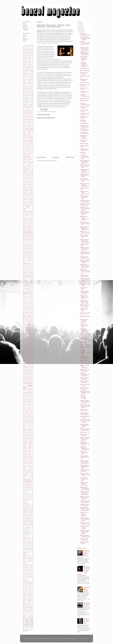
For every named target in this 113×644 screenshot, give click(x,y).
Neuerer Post (41, 157)
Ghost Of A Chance (26, 229)
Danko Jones (25, 158)
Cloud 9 (26, 142)
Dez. (81, 32)
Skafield (30, 426)
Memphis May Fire (27, 327)
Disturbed (26, 180)
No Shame (30, 361)
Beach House (31, 84)
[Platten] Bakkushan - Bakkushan (85, 471)
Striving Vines (25, 456)
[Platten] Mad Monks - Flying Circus (85, 505)
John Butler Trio (26, 278)
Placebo (24, 386)
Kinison (24, 292)
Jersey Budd (25, 274)
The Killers (26, 525)
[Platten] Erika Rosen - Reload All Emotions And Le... (85, 171)
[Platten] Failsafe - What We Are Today (84, 197)
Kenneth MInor (30, 287)
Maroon (24, 323)
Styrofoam (31, 456)
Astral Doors (25, 76)
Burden (24, 121)
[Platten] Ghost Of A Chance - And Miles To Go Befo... (85, 241)
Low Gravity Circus (28, 311)
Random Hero (28, 398)
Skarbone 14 (25, 428)
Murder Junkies (29, 350)
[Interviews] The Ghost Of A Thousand (84, 137)
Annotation (28, 67)
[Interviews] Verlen (84, 144)
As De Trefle (25, 75)
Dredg (24, 185)
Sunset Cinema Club (27, 462)
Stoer (30, 453)
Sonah (26, 443)
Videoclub (25, 599)
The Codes (31, 493)
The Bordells (31, 489)
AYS (25, 55)
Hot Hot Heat (29, 251)
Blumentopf (31, 104)
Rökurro (30, 409)
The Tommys (29, 557)
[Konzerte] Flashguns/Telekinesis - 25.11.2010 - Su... (85, 44)
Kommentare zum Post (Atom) (50, 161)
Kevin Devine (27, 289)
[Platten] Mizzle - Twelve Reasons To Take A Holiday (85, 488)
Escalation (30, 198)
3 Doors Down (26, 51)
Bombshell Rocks (26, 107)
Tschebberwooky (26, 581)
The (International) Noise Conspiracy (28, 474)
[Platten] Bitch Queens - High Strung (84, 453)
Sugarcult (25, 461)
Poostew (30, 388)
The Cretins (27, 495)
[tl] (33, 625)
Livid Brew (30, 304)
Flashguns (31, 214)
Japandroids (31, 269)
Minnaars (24, 333)
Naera (24, 356)
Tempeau (26, 471)
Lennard (24, 301)
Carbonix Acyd (27, 128)
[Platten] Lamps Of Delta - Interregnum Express (84, 514)
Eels (31, 192)
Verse (24, 597)
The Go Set (31, 516)
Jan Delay (25, 269)
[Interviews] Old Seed (85, 98)
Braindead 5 (31, 113)
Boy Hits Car (29, 112)
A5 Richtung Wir (30, 54)
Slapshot (24, 431)
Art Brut (30, 73)
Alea (32, 57)
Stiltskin (24, 453)
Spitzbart (30, 449)
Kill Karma (30, 290)
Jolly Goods (31, 281)
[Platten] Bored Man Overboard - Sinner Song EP (85, 392)
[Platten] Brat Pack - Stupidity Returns (87, 589)
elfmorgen (31, 626)
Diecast (28, 174)
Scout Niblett (25, 413)
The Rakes (27, 539)
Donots (32, 182)
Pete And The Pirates (28, 379)
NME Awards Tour (27, 353)
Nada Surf (29, 354)
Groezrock (26, 235)
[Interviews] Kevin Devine (84, 108)
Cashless (30, 131)
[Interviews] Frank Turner (84, 117)
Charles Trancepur (27, 133)
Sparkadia (25, 446)
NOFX (24, 354)
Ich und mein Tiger (27, 257)
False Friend (31, 205)
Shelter (28, 419)
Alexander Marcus (27, 60)
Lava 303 (29, 299)
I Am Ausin (26, 254)
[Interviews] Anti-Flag (85, 71)
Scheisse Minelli (28, 412)
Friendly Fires (27, 223)
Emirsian (27, 197)
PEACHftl (25, 373)
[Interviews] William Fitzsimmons (85, 150)
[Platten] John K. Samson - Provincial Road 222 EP (84, 218)
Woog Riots (26, 614)
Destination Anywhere (27, 167)
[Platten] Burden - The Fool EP (84, 410)
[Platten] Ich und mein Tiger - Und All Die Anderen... (85, 406)
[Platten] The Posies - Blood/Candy (85, 205)
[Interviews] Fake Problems (84, 73)
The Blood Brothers (28, 487)
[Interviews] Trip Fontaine (84, 141)
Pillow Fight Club (28, 384)
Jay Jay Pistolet (27, 271)
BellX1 (28, 90)
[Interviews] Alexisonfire (83, 121)
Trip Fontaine (31, 576)
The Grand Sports (26, 519)
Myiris (24, 351)
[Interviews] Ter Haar (85, 83)
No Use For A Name (27, 363)
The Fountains (27, 508)
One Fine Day (27, 369)
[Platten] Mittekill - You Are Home (84, 539)
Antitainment (29, 69)
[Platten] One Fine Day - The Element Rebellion (85, 209)
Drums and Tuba (26, 188)
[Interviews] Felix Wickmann (84, 80)
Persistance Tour (30, 378)
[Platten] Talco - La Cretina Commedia (85, 232)
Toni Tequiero (30, 570)
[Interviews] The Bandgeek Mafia (84, 126)
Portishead (25, 389)
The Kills (32, 525)
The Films (31, 507)
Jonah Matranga (28, 283)
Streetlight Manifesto (27, 455)
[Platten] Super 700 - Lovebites (85, 435)
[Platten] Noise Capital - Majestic (85, 339)
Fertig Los (30, 211)
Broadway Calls (26, 116)
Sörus (30, 465)
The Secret (31, 545)
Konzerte (54, 112)
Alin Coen (31, 61)
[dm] (24, 620)
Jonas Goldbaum (26, 284)
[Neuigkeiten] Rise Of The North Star (87, 604)
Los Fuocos (26, 310)
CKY (26, 124)
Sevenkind (26, 418)
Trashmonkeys (31, 575)
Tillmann (32, 565)
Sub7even (26, 458)
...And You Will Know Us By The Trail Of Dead (28, 47)
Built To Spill (29, 119)
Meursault (25, 329)
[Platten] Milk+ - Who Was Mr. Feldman (85, 523)
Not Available (31, 366)
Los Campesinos (30, 308)
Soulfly (30, 443)
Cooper (28, 147)
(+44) (24, 45)
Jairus (24, 268)
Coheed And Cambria (29, 143)
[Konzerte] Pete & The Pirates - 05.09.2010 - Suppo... (84, 59)
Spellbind (24, 447)
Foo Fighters (29, 220)
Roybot (24, 407)
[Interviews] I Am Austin (84, 89)
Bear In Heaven (28, 85)
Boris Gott (30, 110)
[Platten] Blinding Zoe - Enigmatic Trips (85, 502)
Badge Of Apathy (27, 81)
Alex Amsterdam (28, 58)
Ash (31, 75)
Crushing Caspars (30, 149)
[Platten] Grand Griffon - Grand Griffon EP (84, 297)
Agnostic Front (26, 57)
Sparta (30, 446)
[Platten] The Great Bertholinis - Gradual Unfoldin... (85, 185)
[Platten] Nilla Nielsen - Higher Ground (85, 201)
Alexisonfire (25, 61)
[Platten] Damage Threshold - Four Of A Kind (84, 425)
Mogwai (30, 341)
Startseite (56, 157)
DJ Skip (30, 153)
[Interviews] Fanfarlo (85, 69)
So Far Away (27, 437)
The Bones (25, 489)
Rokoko (30, 406)
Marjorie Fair (29, 321)
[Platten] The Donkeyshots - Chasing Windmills (85, 448)
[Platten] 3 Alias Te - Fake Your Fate (85, 276)
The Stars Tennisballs (29, 550)
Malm (28, 320)
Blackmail (27, 97)
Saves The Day (30, 410)
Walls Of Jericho (27, 602)
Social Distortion (30, 438)
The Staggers (31, 548)
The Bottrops (27, 490)
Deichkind (30, 164)
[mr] (42, 112)
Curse (24, 152)
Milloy (30, 332)
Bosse (24, 112)
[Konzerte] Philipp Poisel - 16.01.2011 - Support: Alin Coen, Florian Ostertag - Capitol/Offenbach (84, 571)
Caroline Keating (47, 112)
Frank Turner (25, 222)
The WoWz (30, 559)
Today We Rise (26, 568)
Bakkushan (25, 82)
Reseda (24, 401)
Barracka (24, 84)
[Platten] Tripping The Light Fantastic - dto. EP (85, 439)
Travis (25, 576)
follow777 (80, 639)
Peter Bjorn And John (27, 381)
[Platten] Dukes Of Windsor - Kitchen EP (85, 224)
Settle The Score (30, 416)
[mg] (28, 623)
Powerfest (29, 391)
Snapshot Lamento (30, 435)
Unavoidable (25, 587)
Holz (31, 248)
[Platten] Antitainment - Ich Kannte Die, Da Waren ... (85, 280)
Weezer (30, 605)
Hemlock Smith (26, 244)
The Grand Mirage (28, 517)
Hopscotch (25, 250)
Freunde (25, 41)
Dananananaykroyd (26, 156)
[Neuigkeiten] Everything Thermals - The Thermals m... (84, 65)
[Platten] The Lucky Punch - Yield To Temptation (84, 498)
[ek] (32, 620)
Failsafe (28, 204)
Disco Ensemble (30, 177)
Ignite (29, 259)
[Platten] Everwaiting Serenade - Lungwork (85, 527)
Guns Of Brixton (29, 237)
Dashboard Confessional (27, 159)
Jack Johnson (29, 266)
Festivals (24, 213)
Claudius (26, 140)
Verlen (31, 596)
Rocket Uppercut (26, 404)
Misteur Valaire (26, 338)
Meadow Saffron (27, 326)
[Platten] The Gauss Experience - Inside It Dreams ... (85, 335)
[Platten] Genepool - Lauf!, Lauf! (85, 382)
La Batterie (31, 296)
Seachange (29, 415)
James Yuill (29, 268)
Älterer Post (70, 157)
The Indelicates (30, 523)
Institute (30, 262)
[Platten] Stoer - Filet (85, 432)
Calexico (24, 125)
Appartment (31, 70)
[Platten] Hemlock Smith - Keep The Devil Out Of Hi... (85, 462)
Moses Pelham (26, 345)
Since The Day (28, 423)
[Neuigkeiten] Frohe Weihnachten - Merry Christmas (85, 53)
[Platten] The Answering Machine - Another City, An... (85, 352)
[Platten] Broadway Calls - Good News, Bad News (85, 493)
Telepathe (32, 470)
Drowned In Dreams (27, 186)
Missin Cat (30, 336)
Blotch (26, 103)
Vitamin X (25, 600)
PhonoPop (31, 382)
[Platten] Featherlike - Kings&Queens (85, 342)
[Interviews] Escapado (83, 153)
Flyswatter (30, 219)
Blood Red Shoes (30, 101)
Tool (24, 572)
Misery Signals (29, 335)
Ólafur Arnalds (25, 631)
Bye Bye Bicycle (30, 122)
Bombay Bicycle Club (28, 106)
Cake (30, 124)
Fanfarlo (28, 207)
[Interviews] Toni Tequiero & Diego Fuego (85, 157)
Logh (24, 305)
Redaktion (25, 39)
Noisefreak (25, 366)
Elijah (32, 195)
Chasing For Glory (27, 134)
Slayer (30, 431)
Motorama (25, 348)
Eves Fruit (30, 202)
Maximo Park (30, 324)
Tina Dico (26, 566)
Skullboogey (30, 429)
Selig (24, 416)
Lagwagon (26, 298)
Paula (31, 375)
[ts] (26, 626)
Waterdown (25, 603)
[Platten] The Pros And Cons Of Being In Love (85, 475)
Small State (27, 434)
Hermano (30, 247)
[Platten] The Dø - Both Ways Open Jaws (87, 621)
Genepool (30, 228)
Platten (24, 24)
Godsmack (30, 231)
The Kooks (27, 526)
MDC (24, 312)
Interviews (25, 28)
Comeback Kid (26, 146)
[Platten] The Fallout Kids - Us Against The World (85, 402)
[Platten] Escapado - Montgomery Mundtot (85, 175)
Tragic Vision (27, 573)
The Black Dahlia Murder (28, 486)
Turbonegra (30, 582)
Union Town (25, 590)
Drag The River (28, 183)
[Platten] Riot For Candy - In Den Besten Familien (84, 302)
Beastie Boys (25, 87)
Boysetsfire (25, 113)
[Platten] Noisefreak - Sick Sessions (85, 414)
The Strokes (27, 551)
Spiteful (26, 449)
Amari (25, 63)
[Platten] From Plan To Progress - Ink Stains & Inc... (85, 249)
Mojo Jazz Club (26, 342)
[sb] (27, 625)
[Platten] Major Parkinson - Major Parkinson (85, 443)
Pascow (26, 375)
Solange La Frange (28, 440)
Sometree (32, 441)
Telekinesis (25, 470)
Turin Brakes (28, 585)
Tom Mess (31, 569)
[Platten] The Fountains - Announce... (83, 397)
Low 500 (32, 310)
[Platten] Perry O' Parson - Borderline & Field (85, 193)
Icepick (30, 256)
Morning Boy (29, 344)
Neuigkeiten (26, 30)
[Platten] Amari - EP (85, 345)
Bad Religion (30, 79)
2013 (80, 24)
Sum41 (30, 461)
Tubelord (24, 582)
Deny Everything (27, 165)
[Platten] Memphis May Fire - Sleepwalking (84, 484)
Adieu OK (30, 55)
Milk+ (26, 332)
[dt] (29, 620)
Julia (32, 284)
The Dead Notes (26, 499)
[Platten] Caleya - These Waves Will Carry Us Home (85, 266)
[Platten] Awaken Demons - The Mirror (84, 479)
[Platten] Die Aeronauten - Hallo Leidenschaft (85, 374)
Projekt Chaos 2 (30, 392)
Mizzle (26, 339)
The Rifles (30, 542)
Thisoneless (25, 563)
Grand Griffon (30, 234)
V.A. (28, 594)
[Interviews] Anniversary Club (85, 95)
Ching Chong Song (27, 136)
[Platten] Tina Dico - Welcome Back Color (85, 236)
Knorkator (30, 292)
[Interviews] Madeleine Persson (85, 104)
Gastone (24, 228)
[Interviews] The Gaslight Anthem (84, 130)
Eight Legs (25, 194)
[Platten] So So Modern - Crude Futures (84, 325)
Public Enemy (27, 394)
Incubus (30, 260)
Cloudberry (31, 142)
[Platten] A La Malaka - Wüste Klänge (85, 430)
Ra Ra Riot (31, 397)
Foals (24, 220)
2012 (80, 26)
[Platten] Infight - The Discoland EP (85, 370)
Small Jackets (31, 432)
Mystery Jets (29, 351)
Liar (29, 302)
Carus (25, 131)
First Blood (25, 214)
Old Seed (26, 367)
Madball (30, 315)
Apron (26, 72)
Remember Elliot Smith (27, 400)
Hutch (32, 253)
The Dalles (30, 498)
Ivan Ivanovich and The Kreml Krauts (28, 265)
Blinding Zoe (31, 99)
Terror (28, 472)
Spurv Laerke (25, 452)
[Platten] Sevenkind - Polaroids (85, 388)
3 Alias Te (30, 49)
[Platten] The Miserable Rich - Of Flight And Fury (85, 330)
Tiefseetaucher (26, 565)
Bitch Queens (31, 96)
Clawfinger (31, 140)
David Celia (25, 161)
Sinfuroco (25, 425)
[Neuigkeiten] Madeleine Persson (85, 34)
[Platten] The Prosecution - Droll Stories (85, 284)
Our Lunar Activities (30, 370)
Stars (31, 452)
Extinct (24, 204)
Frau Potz (31, 222)
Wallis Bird (30, 600)
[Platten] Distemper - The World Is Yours (85, 536)
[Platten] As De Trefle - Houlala (85, 385)
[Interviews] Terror (84, 124)
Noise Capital (26, 364)
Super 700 (25, 464)
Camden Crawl (30, 127)
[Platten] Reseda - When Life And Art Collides (85, 467)
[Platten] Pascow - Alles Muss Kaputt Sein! (85, 180)
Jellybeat (30, 272)
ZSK (24, 618)
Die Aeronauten (26, 168)
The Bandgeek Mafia (27, 481)
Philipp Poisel (25, 382)
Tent (30, 471)
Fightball (30, 213)
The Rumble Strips (26, 544)
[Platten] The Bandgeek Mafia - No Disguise (85, 357)
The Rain (32, 538)
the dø (31, 629)
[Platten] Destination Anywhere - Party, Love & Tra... (85, 261)
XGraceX (30, 617)
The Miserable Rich (26, 533)
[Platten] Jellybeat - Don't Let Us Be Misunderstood (84, 49)
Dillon (28, 176)
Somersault (25, 441)
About (24, 37)
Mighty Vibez (31, 330)
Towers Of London (30, 572)
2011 (80, 28)
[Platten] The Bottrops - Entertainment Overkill (85, 532)
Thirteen (30, 562)
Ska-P (24, 426)
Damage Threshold (27, 155)
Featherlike (25, 208)
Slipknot (24, 432)
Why (28, 608)
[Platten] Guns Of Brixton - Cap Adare (84, 310)
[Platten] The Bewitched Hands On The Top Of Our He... (85, 271)
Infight (24, 262)
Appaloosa (25, 70)
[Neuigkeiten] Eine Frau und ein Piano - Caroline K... (85, 38)
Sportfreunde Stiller (27, 450)
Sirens (30, 425)
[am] (31, 618)
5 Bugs (28, 52)
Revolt (29, 401)
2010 (80, 30)
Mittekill (32, 338)
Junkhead (26, 286)
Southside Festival (27, 444)
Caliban (24, 127)
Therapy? (25, 560)
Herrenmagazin (26, 248)
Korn (32, 293)
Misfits (24, 336)
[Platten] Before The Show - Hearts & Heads (85, 166)
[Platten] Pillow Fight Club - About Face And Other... (85, 421)
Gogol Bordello (26, 232)
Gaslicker (30, 226)
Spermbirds (31, 447)
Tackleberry (25, 467)
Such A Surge (29, 459)
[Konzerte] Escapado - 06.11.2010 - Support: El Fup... (85, 162)
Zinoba (27, 618)
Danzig (31, 158)
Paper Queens (31, 373)
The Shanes (27, 547)
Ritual (31, 403)
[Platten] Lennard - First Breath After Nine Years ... (85, 292)
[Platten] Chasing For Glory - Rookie (85, 306)
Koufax (26, 295)
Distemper (26, 179)
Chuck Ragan (31, 139)
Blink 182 (27, 100)
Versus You (29, 597)
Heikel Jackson (26, 241)
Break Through (28, 115)
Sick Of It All (31, 422)
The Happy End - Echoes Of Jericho (85, 257)
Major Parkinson (26, 318)
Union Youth (31, 590)
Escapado (25, 199)
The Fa (29, 505)
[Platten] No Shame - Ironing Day (85, 378)
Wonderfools (30, 612)
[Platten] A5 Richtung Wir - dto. (85, 314)
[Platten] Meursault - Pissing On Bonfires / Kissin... (85, 228)
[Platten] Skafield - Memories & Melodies (84, 321)
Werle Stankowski (26, 606)
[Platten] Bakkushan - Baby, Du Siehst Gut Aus (85, 519)
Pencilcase (25, 376)
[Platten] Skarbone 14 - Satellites (85, 417)
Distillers (32, 179)
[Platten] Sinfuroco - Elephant (85, 543)
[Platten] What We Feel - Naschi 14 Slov (84, 457)
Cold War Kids (28, 144)
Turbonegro (25, 584)
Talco (30, 468)
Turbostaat (31, 584)
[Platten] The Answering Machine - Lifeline (87, 553)
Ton (25, 570)
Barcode (30, 82)
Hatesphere (30, 240)
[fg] (27, 621)
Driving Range (29, 185)
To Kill (31, 566)
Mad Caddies (26, 314)
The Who (24, 559)
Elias (29, 195)
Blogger (56, 640)
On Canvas (31, 367)
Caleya (30, 125)
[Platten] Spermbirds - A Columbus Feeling (85, 213)
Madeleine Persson (27, 317)
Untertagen (26, 591)
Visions (30, 599)
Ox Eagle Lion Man (28, 372)
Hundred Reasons (26, 253)
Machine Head (29, 312)
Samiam (24, 410)
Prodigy (24, 392)
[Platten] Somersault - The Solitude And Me (85, 253)
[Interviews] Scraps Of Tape (84, 92)
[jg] (23, 623)
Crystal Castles (28, 150)
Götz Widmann (26, 238)
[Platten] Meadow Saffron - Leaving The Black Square (85, 509)
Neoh (30, 359)
